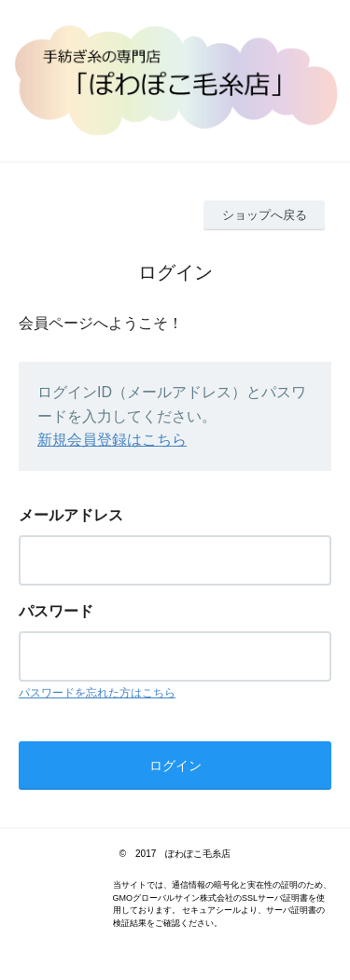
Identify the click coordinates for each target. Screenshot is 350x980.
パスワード (56, 611)
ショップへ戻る (265, 215)
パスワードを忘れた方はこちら (97, 693)
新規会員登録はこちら (112, 440)
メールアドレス (71, 515)
